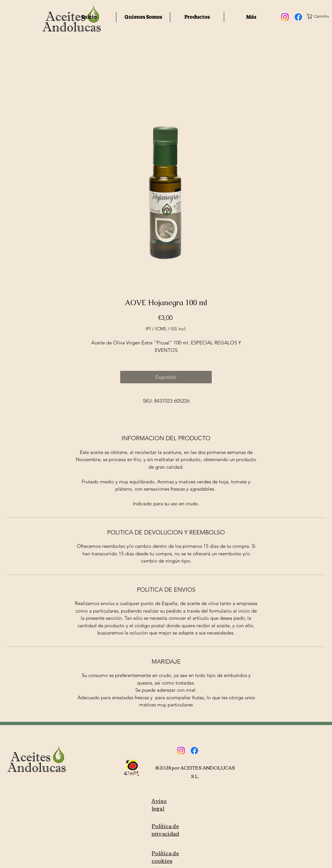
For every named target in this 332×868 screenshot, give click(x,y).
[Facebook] (298, 17)
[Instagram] (285, 17)
